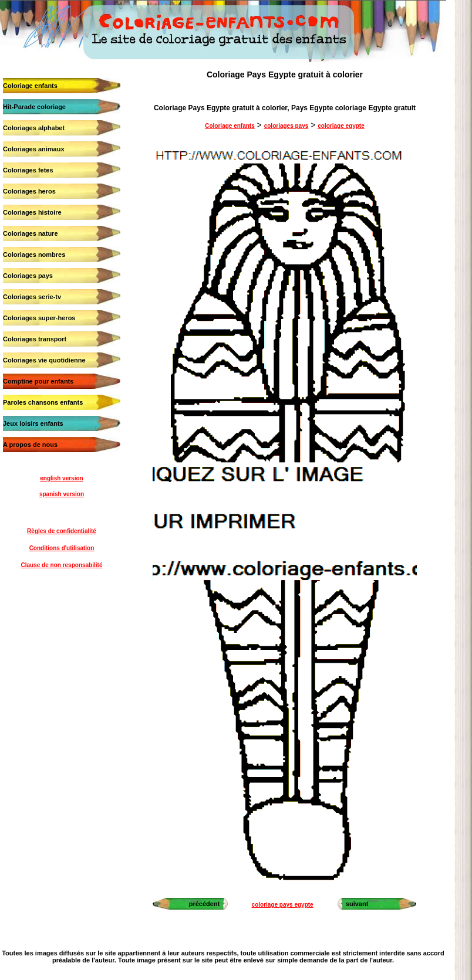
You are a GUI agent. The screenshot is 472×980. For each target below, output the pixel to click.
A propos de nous (30, 445)
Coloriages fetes (28, 170)
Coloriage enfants (30, 86)
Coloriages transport (35, 339)
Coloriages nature (31, 233)
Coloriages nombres (34, 255)
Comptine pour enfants (38, 381)
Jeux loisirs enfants (33, 423)
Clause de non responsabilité (62, 565)
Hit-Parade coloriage (34, 107)
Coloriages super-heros (39, 318)
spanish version (62, 494)
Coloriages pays (28, 276)
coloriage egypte (341, 126)
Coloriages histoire (32, 212)
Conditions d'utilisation (62, 548)
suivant (357, 904)
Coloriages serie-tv (32, 297)
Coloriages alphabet (34, 128)
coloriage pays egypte (283, 905)
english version (61, 478)
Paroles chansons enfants (43, 402)
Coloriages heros (29, 191)
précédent (205, 904)
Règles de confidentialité (62, 531)
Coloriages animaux (34, 149)
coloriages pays (286, 126)
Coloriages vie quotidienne (44, 360)
